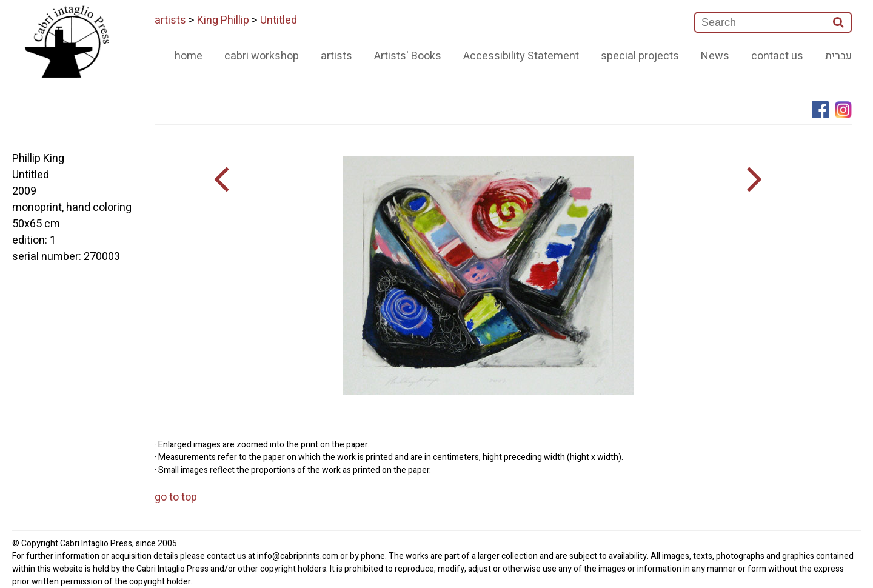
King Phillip (223, 20)
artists (170, 20)
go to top (176, 497)
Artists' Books (408, 56)
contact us (777, 56)
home (189, 56)
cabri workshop (262, 56)
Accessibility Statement (521, 56)
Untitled (279, 20)
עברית (838, 56)
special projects (640, 56)
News (715, 56)
